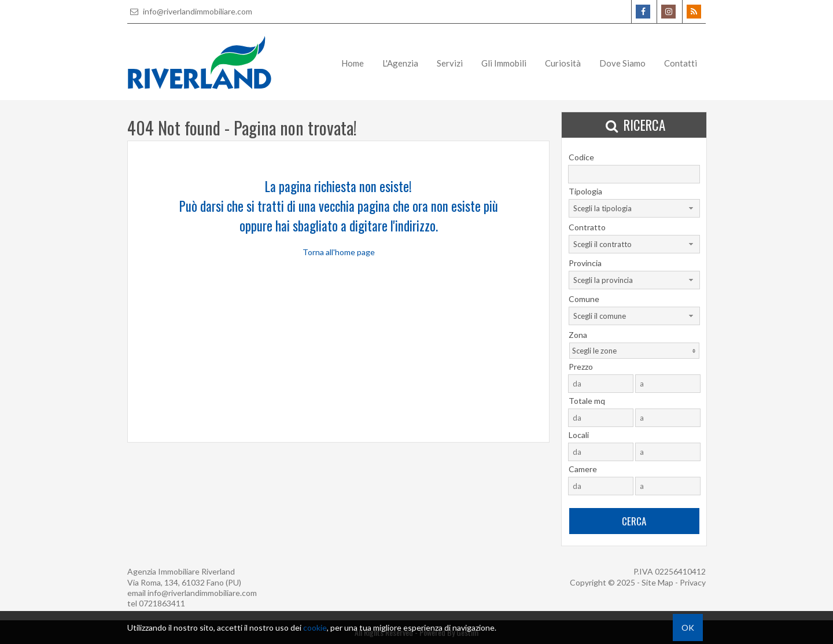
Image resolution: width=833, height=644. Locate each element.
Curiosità (563, 63)
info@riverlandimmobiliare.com (190, 11)
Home (353, 63)
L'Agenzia (400, 63)
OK (688, 628)
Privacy (693, 582)
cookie (315, 628)
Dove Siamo (622, 63)
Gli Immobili (504, 63)
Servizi (450, 63)
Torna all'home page (339, 252)
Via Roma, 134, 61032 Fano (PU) (184, 582)
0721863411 (162, 603)
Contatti (681, 63)
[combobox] (634, 208)
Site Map (657, 582)
